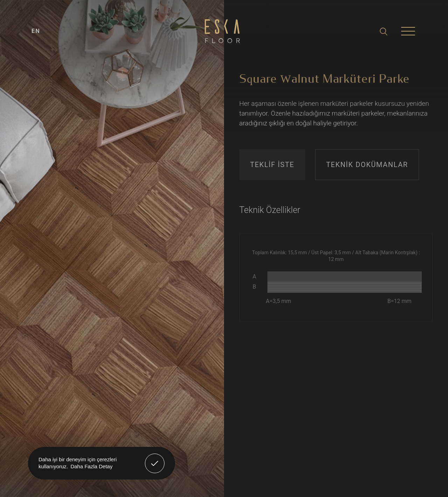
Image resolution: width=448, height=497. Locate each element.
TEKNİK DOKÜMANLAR (367, 165)
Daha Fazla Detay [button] (91, 466)
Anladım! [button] (155, 458)
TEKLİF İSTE (272, 165)
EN (36, 31)
